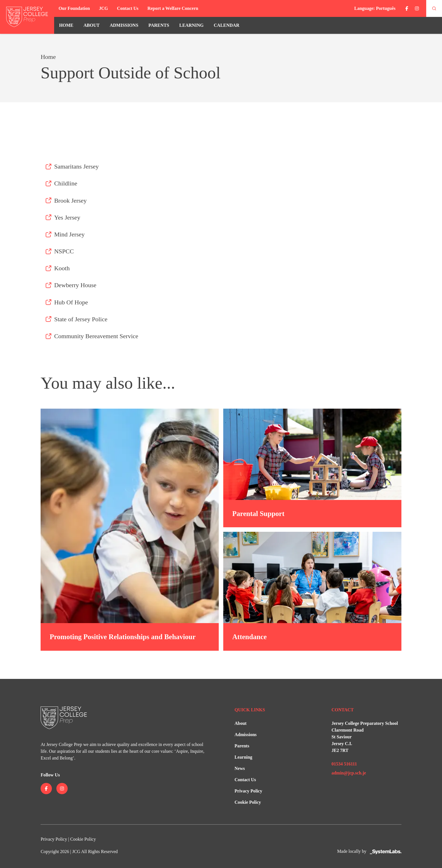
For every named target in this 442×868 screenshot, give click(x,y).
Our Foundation (74, 8)
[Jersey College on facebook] (407, 8)
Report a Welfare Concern (173, 8)
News (240, 768)
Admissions (124, 25)
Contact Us (128, 8)
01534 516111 (344, 764)
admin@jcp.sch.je (349, 773)
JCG (103, 8)
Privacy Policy (248, 791)
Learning (191, 25)
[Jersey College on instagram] (417, 8)
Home (66, 25)
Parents (159, 25)
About (91, 25)
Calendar (226, 25)
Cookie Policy (248, 802)
